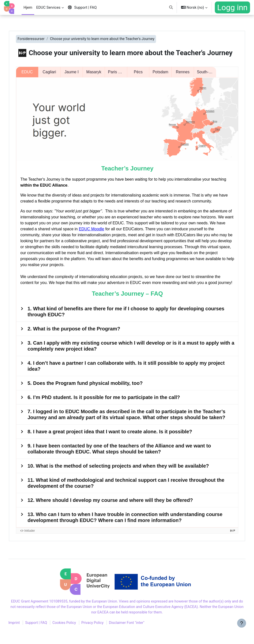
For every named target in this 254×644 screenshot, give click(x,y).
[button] (171, 7)
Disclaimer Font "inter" (139, 637)
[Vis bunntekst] (242, 632)
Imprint (23, 637)
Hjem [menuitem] (28, 7)
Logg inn (232, 7)
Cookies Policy (75, 637)
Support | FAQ (46, 637)
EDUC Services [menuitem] (48, 7)
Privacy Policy (103, 637)
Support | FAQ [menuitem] (82, 7)
